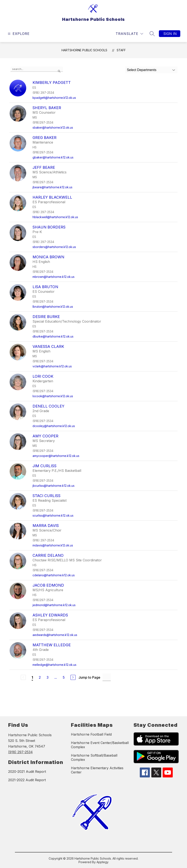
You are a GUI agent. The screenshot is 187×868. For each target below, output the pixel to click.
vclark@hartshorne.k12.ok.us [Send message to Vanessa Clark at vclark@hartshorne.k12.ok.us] (52, 366)
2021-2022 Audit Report (27, 780)
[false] (37, 69)
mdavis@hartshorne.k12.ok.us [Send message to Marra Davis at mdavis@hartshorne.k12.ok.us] (53, 545)
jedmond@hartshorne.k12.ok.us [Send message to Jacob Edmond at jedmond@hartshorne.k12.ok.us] (54, 605)
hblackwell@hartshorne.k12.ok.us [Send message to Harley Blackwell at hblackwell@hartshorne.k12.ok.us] (55, 217)
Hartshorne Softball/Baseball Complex (94, 757)
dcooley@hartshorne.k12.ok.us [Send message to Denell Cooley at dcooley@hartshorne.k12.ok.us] (54, 426)
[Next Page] (73, 677)
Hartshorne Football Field (91, 734)
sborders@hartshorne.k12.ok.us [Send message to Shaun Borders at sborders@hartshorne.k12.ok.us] (54, 247)
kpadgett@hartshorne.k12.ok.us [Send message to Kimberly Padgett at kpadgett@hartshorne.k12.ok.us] (54, 98)
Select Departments (142, 70)
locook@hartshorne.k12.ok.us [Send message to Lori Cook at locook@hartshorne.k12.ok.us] (53, 396)
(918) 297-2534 (20, 752)
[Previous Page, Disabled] (23, 677)
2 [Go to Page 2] (40, 677)
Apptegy (103, 862)
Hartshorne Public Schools (84, 50)
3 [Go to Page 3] (48, 677)
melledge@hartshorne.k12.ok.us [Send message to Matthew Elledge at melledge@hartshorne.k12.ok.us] (54, 665)
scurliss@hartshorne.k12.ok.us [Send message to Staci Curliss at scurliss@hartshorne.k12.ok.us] (53, 515)
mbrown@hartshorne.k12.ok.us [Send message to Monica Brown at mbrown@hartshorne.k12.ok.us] (54, 277)
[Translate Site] (129, 34)
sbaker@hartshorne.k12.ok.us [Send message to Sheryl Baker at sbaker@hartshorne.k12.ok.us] (53, 127)
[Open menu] (18, 34)
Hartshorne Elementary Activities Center (97, 770)
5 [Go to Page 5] (64, 677)
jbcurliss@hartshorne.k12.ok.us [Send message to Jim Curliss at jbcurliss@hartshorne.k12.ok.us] (54, 486)
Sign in (170, 34)
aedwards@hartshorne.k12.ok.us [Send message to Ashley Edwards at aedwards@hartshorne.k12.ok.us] (55, 635)
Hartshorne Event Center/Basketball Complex (100, 745)
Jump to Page (89, 677)
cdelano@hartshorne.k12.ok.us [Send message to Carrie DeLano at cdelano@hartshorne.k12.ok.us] (54, 575)
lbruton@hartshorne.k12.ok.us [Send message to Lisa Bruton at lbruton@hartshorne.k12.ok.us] (53, 307)
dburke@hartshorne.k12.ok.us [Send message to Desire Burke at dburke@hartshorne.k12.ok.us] (53, 336)
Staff (121, 50)
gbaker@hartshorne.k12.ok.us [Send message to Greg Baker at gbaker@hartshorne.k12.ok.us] (53, 157)
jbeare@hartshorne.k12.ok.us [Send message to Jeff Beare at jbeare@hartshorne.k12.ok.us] (52, 187)
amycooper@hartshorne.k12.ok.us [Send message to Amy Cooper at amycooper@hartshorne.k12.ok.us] (56, 456)
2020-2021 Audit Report (27, 772)
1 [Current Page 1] (32, 677)
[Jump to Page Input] (107, 677)
